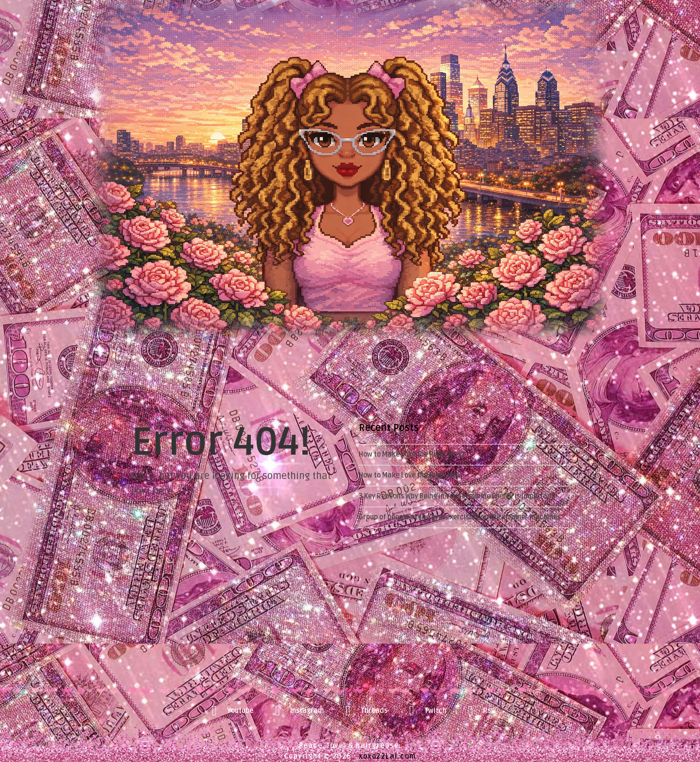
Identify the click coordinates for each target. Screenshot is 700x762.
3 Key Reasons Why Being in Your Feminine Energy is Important (456, 496)
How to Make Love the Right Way (410, 475)
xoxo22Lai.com (387, 756)
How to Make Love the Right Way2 (412, 454)
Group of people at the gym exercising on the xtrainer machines (460, 517)
